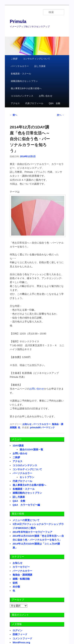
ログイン (18, 630)
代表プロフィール (34, 103)
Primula (18, 21)
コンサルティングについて (37, 59)
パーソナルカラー (20, 66)
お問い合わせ (46, 96)
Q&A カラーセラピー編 (26, 505)
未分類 (16, 587)
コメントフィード (22, 638)
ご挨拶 (14, 59)
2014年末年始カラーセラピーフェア (32, 532)
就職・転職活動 (21, 579)
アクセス (15, 103)
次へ (61, 115)
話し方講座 (40, 66)
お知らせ (27, 424)
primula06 (35, 428)
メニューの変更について (26, 520)
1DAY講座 (18, 446)
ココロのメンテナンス (22, 96)
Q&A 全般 (55, 103)
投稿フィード (20, 634)
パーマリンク (48, 428)
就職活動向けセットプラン (24, 81)
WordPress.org (21, 642)
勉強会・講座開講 (22, 575)
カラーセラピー (21, 567)
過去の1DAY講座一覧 (31, 449)
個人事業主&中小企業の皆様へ (26, 88)
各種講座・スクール (21, 74)
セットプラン (27, 477)
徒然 (15, 583)
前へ (13, 115)
